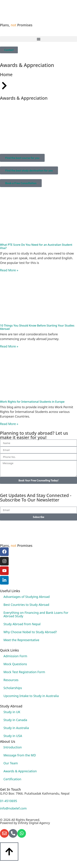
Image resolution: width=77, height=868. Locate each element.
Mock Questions (15, 664)
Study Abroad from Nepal (22, 624)
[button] (38, 39)
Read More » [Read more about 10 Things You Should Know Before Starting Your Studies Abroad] (9, 346)
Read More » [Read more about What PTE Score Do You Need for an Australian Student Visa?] (9, 270)
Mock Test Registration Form (24, 672)
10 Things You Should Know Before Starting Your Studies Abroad (37, 327)
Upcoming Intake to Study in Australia (31, 696)
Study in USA (13, 736)
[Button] (9, 852)
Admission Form (15, 656)
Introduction (13, 747)
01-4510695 (8, 801)
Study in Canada (15, 720)
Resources (11, 680)
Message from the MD (20, 755)
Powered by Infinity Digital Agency (25, 823)
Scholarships (13, 688)
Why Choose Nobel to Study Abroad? (30, 632)
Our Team (11, 763)
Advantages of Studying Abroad (27, 597)
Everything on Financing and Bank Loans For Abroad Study (36, 614)
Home (6, 74)
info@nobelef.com (13, 808)
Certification (12, 779)
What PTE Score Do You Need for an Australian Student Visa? (36, 246)
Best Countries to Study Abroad (26, 605)
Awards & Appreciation (20, 771)
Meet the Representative (21, 640)
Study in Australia (16, 728)
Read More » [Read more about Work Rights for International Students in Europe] (9, 424)
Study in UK (12, 712)
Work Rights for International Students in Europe (32, 402)
